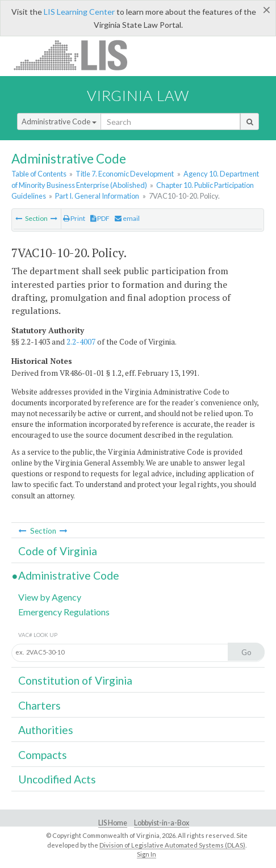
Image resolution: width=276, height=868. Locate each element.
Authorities (46, 730)
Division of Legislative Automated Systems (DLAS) (172, 845)
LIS (77, 55)
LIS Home (113, 823)
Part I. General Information (97, 196)
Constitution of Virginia (75, 680)
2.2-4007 (81, 342)
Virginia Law (138, 95)
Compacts (43, 755)
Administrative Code (59, 121)
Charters (39, 705)
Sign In (147, 854)
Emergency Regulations (64, 612)
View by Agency (50, 597)
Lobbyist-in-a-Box (162, 823)
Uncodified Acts (57, 779)
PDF (100, 218)
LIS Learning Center (79, 12)
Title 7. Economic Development (125, 174)
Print (74, 218)
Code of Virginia (58, 551)
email (127, 218)
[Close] (267, 10)
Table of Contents (39, 174)
